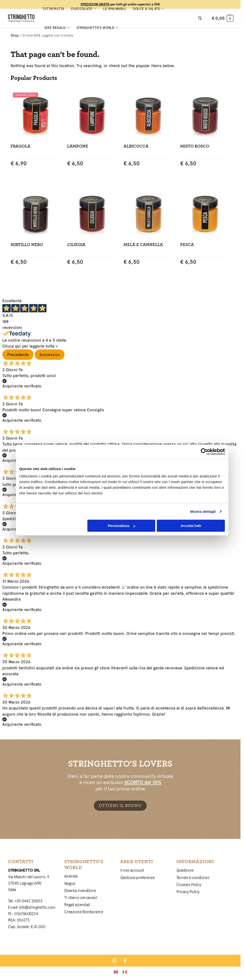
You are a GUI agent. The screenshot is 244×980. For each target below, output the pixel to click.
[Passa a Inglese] (116, 972)
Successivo (50, 355)
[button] (223, 18)
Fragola (21, 146)
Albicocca (136, 146)
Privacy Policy (188, 892)
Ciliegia (76, 245)
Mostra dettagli (203, 511)
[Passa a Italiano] (125, 972)
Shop (15, 35)
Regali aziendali (77, 905)
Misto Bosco (195, 146)
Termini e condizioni (193, 878)
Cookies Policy (189, 885)
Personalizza (122, 526)
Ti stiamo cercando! (81, 898)
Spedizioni (185, 870)
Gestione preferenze (137, 878)
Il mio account (132, 870)
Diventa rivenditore (80, 891)
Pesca (187, 245)
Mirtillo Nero (27, 245)
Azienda (71, 876)
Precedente (18, 355)
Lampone (78, 146)
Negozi (70, 883)
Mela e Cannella (143, 245)
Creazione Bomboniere (84, 912)
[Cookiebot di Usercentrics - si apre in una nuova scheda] (204, 452)
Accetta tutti (191, 526)
